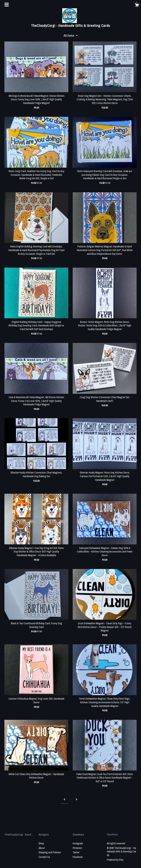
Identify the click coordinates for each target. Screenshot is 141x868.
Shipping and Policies (50, 852)
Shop (41, 843)
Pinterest (77, 848)
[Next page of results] (77, 799)
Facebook (78, 857)
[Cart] (137, 6)
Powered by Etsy (115, 860)
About (42, 848)
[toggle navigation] (7, 5)
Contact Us (44, 857)
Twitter (76, 852)
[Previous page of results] (64, 799)
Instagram (78, 843)
